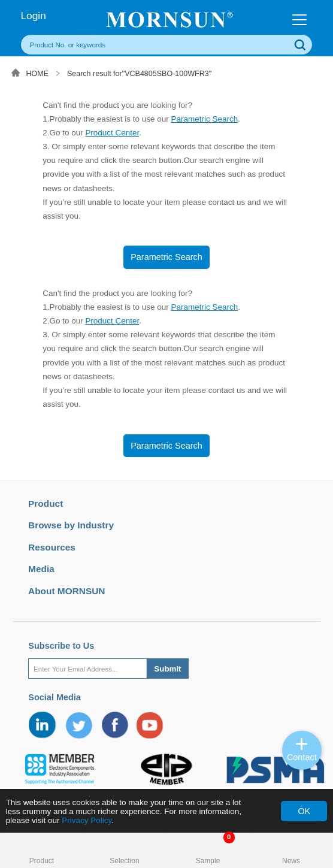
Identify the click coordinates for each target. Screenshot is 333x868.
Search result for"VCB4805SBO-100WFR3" (139, 74)
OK (304, 811)
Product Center (112, 133)
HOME (38, 74)
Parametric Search (205, 119)
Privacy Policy (87, 820)
